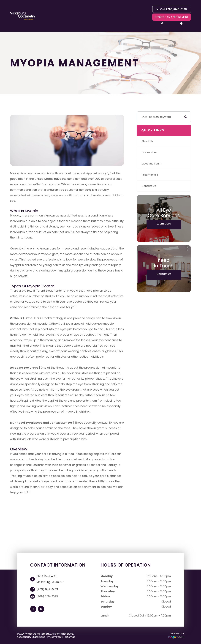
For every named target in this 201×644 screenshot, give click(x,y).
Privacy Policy (55, 637)
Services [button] (72, 16)
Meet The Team (152, 164)
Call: (172, 9)
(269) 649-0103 (47, 589)
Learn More (164, 224)
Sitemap (70, 637)
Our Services (150, 152)
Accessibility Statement (31, 637)
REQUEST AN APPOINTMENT (172, 17)
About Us (148, 141)
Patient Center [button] (116, 16)
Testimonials (150, 175)
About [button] (57, 16)
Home (45, 16)
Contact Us (138, 16)
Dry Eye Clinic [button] (92, 16)
